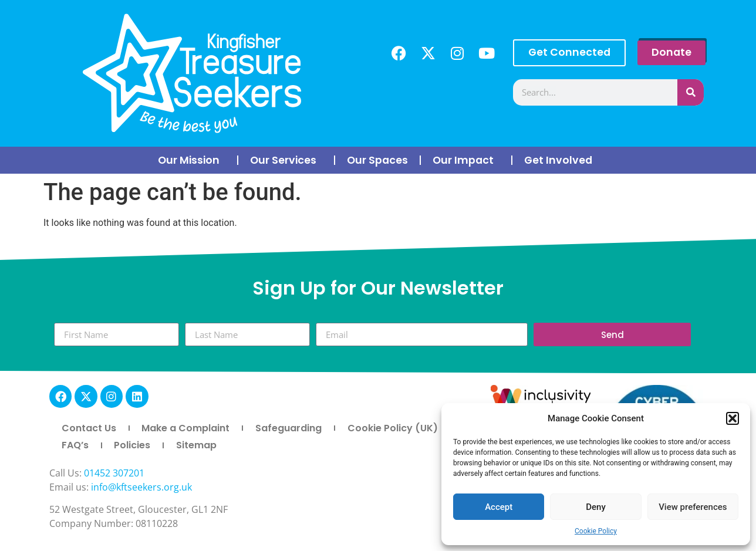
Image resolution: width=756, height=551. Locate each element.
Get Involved (561, 160)
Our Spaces (377, 160)
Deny (596, 507)
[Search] (691, 92)
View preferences (693, 507)
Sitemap (196, 445)
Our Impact (466, 160)
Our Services (286, 160)
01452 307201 (114, 473)
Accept (499, 507)
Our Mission (192, 160)
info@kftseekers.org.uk (141, 487)
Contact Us (89, 428)
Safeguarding (288, 428)
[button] (733, 418)
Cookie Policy (596, 531)
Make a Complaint (185, 428)
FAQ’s (75, 445)
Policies (132, 445)
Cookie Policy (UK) (393, 428)
